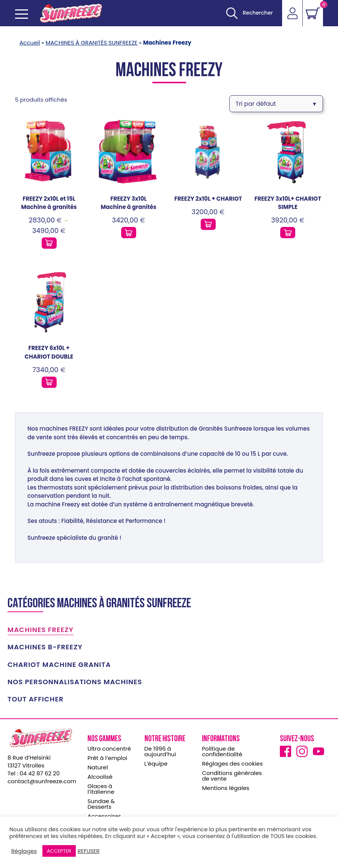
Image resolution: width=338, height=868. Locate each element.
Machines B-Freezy (45, 645)
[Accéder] (292, 13)
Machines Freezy (41, 628)
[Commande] (276, 103)
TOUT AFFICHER (36, 697)
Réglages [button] (24, 851)
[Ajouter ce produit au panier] (49, 241)
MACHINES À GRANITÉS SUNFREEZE (92, 43)
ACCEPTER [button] (59, 851)
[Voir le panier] (313, 13)
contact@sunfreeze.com (42, 779)
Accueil (30, 43)
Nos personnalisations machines (75, 680)
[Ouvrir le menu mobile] (22, 14)
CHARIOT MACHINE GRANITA (59, 662)
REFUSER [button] (89, 851)
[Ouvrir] (249, 13)
